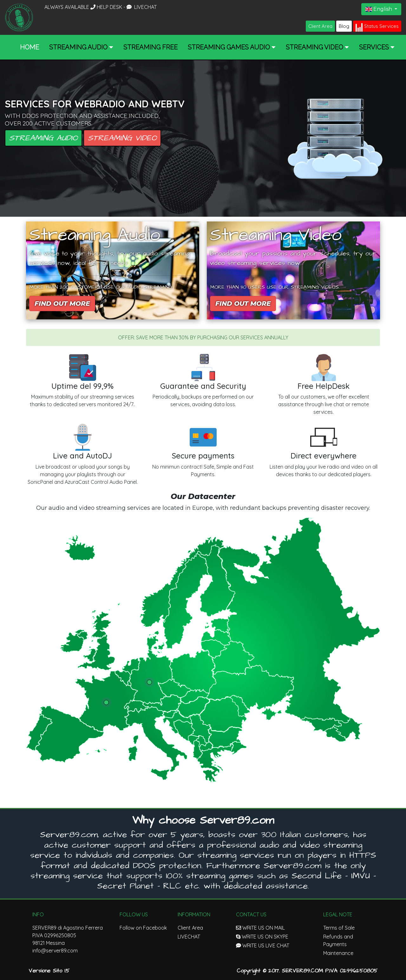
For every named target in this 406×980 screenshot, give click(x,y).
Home (29, 47)
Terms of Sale (339, 928)
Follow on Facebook (143, 928)
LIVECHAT (142, 7)
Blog (344, 26)
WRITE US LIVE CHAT (263, 945)
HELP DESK (107, 7)
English (379, 9)
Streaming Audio (43, 138)
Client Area (320, 26)
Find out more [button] (62, 304)
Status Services (377, 27)
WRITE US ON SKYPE (262, 937)
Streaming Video (122, 138)
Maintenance (338, 953)
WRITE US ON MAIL (260, 928)
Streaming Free (151, 47)
